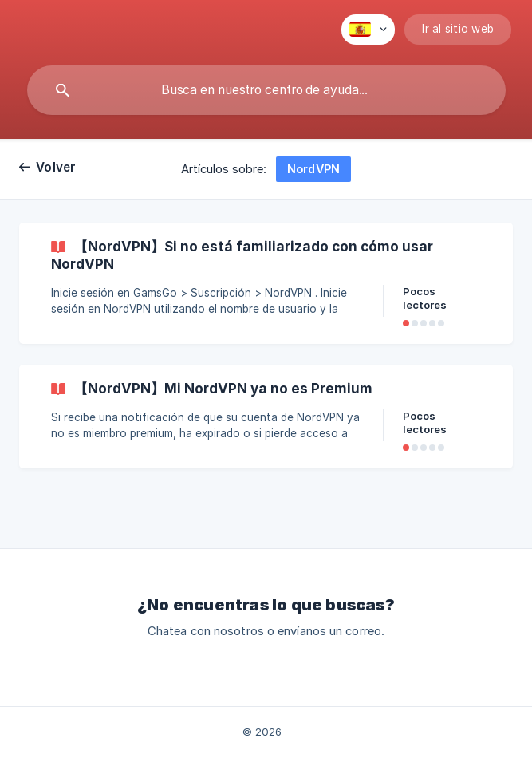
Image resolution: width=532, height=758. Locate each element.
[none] (368, 30)
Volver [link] (56, 167)
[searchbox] (266, 90)
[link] (266, 283)
